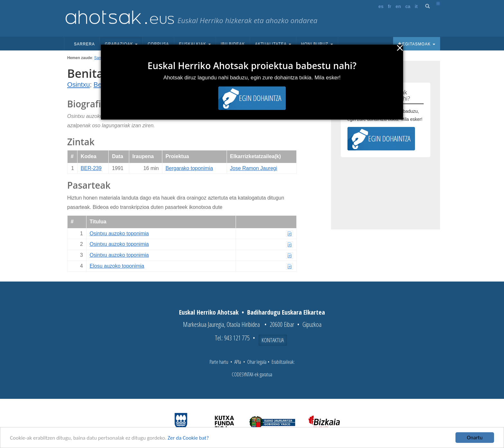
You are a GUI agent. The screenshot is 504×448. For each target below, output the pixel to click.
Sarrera (84, 44)
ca (408, 6)
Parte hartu (219, 362)
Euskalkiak (195, 44)
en (398, 6)
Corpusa (158, 44)
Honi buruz (317, 44)
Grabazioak (121, 44)
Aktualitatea (273, 44)
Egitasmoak (417, 44)
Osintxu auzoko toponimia (119, 233)
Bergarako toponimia (189, 168)
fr (390, 6)
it (416, 6)
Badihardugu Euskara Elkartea (286, 312)
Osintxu (79, 84)
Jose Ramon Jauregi (254, 168)
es (381, 6)
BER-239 (91, 168)
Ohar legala (257, 362)
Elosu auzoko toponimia (117, 266)
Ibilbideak (233, 44)
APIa (238, 362)
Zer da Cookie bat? (188, 439)
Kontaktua (273, 340)
